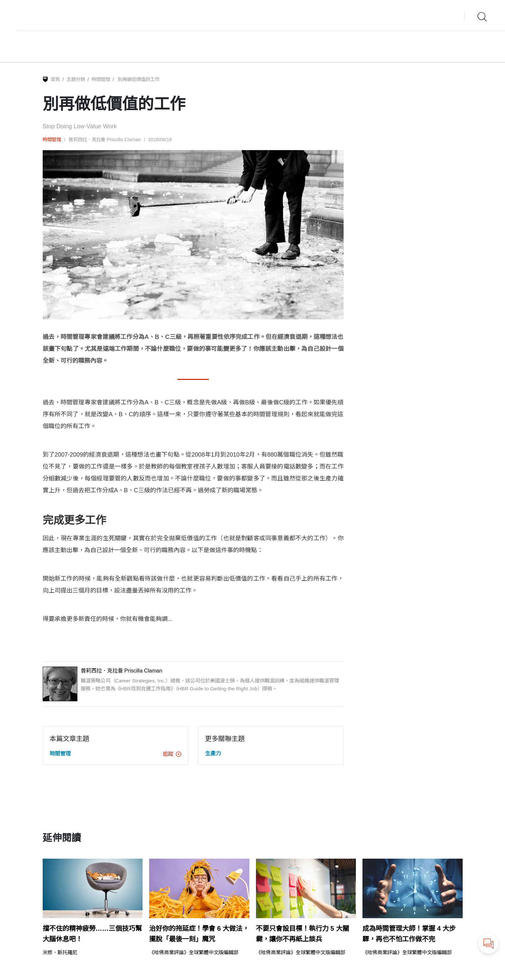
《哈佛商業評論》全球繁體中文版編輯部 (194, 952)
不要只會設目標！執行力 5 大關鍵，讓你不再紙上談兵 (303, 934)
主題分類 (76, 79)
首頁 (55, 79)
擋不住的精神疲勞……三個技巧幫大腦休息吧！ (92, 934)
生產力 (213, 753)
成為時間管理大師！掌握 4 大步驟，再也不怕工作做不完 (409, 934)
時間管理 (101, 79)
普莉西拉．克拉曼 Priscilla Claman (105, 140)
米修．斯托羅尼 (60, 952)
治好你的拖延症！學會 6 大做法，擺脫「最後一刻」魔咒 (199, 934)
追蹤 (172, 754)
